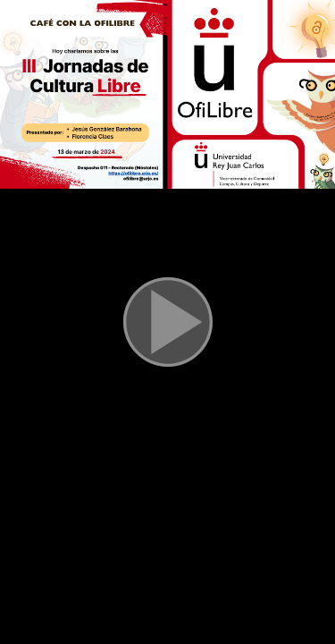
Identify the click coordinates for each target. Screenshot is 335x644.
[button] (168, 322)
